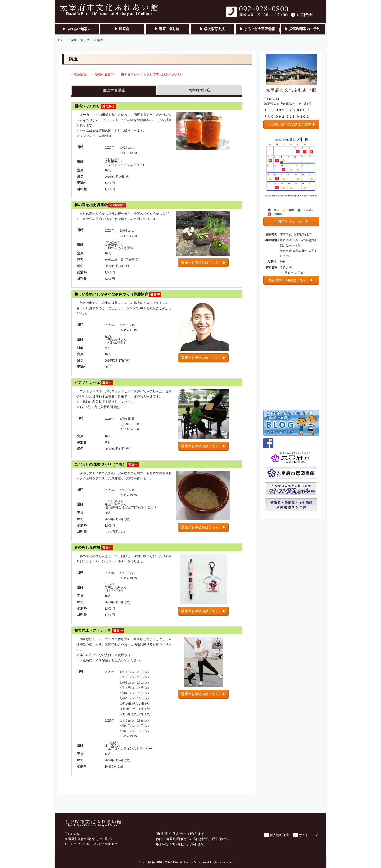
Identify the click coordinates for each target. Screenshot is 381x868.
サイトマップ (309, 835)
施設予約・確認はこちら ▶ (291, 280)
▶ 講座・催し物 (167, 29)
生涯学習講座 (114, 90)
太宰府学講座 (199, 90)
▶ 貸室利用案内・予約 (303, 29)
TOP (61, 40)
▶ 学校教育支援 (212, 29)
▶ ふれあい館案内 (77, 29)
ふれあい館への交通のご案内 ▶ (291, 124)
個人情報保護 (279, 835)
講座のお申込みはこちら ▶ (203, 263)
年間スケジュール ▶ (291, 221)
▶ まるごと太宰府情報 (257, 29)
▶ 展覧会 (122, 29)
